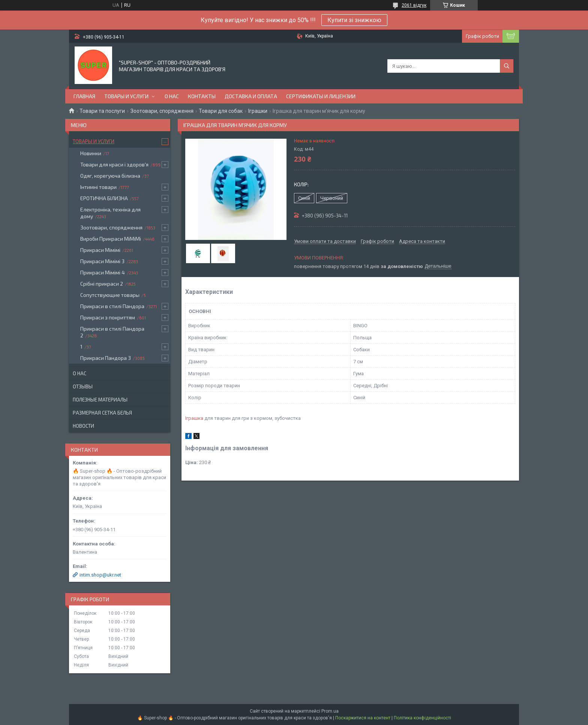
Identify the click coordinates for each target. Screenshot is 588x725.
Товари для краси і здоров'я (114, 164)
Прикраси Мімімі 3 (102, 261)
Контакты (202, 96)
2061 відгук (414, 5)
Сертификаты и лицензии (321, 96)
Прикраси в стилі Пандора (112, 306)
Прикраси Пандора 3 (106, 358)
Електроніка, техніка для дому (110, 213)
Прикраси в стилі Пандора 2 (112, 332)
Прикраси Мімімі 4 (103, 272)
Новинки (91, 153)
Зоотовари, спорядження (162, 111)
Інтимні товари (98, 187)
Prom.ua (330, 711)
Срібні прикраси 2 (102, 284)
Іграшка (194, 418)
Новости (83, 426)
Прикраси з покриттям (108, 317)
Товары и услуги (126, 96)
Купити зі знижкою (354, 20)
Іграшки (258, 111)
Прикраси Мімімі (100, 250)
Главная (84, 96)
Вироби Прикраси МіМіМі (111, 239)
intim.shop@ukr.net (100, 575)
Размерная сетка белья (102, 413)
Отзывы (83, 386)
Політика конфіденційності (422, 718)
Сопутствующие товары (110, 295)
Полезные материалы (100, 400)
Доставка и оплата (251, 96)
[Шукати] (507, 66)
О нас (172, 96)
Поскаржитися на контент (363, 718)
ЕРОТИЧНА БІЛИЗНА (104, 198)
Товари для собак (221, 111)
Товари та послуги (102, 111)
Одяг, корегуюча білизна (110, 176)
